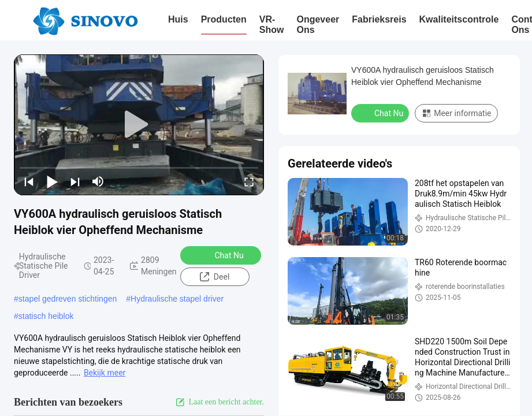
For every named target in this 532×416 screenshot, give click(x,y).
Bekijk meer (105, 373)
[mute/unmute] (98, 181)
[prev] (29, 181)
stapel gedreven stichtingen (68, 299)
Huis (178, 19)
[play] (139, 125)
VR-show (272, 25)
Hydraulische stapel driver (177, 299)
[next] (75, 181)
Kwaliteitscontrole (459, 19)
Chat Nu (221, 255)
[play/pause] (52, 181)
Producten (224, 19)
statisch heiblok (46, 316)
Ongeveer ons (318, 25)
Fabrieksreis (379, 19)
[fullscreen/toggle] (249, 181)
